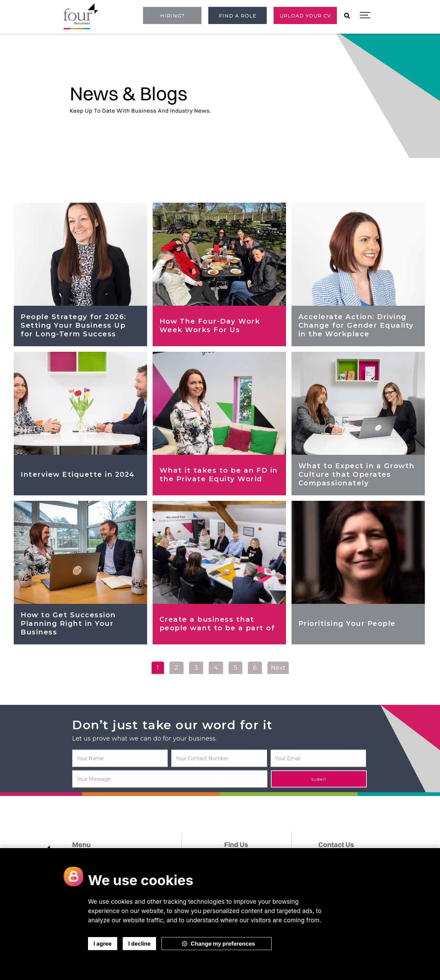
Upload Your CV (305, 16)
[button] (365, 15)
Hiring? (172, 16)
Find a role (238, 16)
